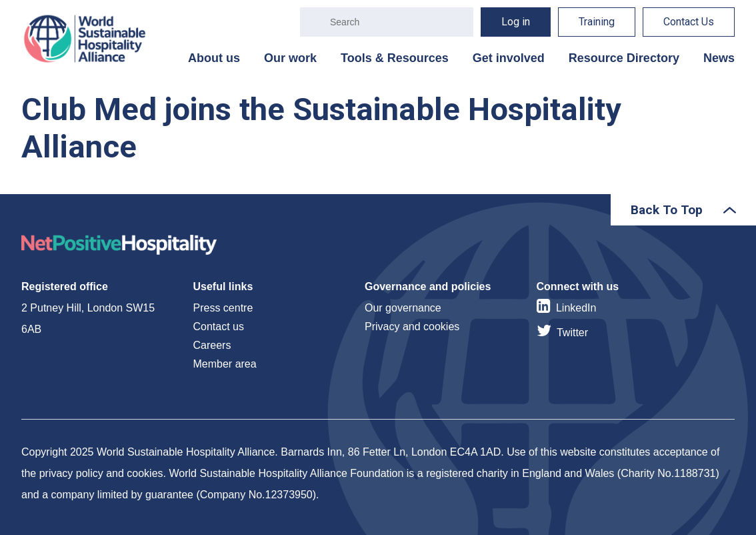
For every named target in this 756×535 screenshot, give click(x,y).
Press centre (223, 308)
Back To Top (667, 210)
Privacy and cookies (412, 327)
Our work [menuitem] (290, 58)
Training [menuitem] (597, 22)
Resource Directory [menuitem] (624, 58)
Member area (225, 364)
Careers (212, 345)
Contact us (219, 327)
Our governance (403, 308)
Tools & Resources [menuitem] (395, 58)
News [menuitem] (719, 58)
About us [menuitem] (214, 58)
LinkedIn (576, 308)
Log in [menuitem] (516, 22)
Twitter (572, 333)
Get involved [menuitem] (509, 58)
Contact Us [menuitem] (689, 22)
